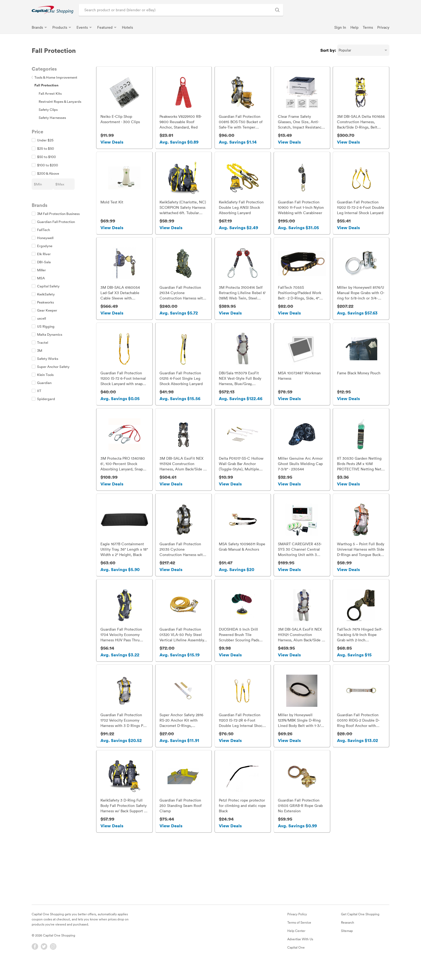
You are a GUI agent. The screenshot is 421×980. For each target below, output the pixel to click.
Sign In (340, 27)
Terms (368, 27)
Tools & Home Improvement (55, 77)
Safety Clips (48, 109)
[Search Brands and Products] (277, 10)
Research (348, 936)
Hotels (127, 27)
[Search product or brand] (181, 10)
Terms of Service (299, 936)
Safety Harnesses (52, 118)
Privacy (383, 27)
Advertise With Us (300, 952)
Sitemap (347, 944)
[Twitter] (44, 960)
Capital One (296, 961)
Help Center (296, 944)
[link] (52, 10)
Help (354, 27)
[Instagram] (53, 960)
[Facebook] (35, 960)
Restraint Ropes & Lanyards (60, 101)
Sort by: (328, 50)
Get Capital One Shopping (360, 927)
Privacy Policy (297, 927)
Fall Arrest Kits (50, 93)
